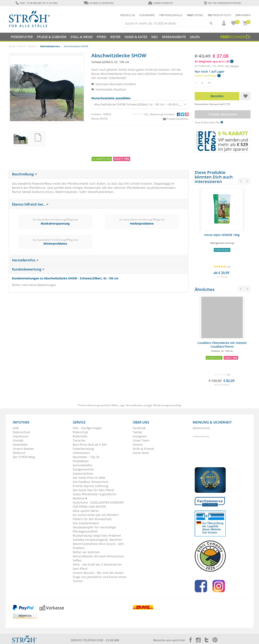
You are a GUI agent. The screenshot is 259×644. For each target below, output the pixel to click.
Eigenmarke (147, 15)
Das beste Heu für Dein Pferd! (93, 490)
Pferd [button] (101, 37)
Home (12, 46)
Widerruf (19, 453)
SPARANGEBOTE (174, 37)
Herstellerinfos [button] (25, 260)
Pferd (22, 46)
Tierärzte (79, 440)
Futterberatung (83, 449)
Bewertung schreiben (163, 114)
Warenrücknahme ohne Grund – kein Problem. (98, 546)
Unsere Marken (23, 449)
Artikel (195, 15)
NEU (155, 37)
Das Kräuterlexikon (86, 523)
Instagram (140, 436)
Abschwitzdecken (50, 46)
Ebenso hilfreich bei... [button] (30, 204)
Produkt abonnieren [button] (223, 114)
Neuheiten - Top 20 (86, 457)
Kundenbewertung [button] (28, 269)
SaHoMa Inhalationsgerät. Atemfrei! (97, 540)
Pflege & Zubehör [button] (52, 37)
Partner (138, 445)
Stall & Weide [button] (82, 37)
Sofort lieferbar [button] (208, 76)
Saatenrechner (83, 473)
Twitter (138, 432)
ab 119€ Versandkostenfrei (223, 3)
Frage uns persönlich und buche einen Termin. (100, 579)
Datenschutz (21, 432)
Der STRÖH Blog (24, 457)
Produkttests (219, 15)
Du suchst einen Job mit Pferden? (96, 515)
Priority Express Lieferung (91, 486)
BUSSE (104, 119)
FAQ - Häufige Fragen (87, 428)
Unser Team (141, 440)
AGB (16, 428)
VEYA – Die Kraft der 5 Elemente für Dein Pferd (97, 567)
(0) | (141, 114)
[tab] (99, 174)
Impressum (21, 436)
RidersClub (80, 432)
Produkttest (81, 461)
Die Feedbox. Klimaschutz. (91, 482)
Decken (32, 46)
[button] (222, 23)
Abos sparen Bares (86, 511)
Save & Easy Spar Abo (209, 122)
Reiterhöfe (80, 436)
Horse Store (141, 453)
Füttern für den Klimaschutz (92, 519)
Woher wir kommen (86, 552)
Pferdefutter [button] (22, 37)
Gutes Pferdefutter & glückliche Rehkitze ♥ (94, 496)
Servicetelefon (83, 465)
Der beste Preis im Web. (89, 478)
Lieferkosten (81, 453)
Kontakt (18, 440)
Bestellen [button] (217, 96)
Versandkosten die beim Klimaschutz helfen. (98, 558)
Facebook (139, 428)
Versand (235, 66)
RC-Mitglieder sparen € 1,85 (214, 61)
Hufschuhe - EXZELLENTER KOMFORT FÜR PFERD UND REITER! (98, 505)
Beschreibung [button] (24, 174)
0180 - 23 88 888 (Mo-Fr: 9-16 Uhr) (36, 3)
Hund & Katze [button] (136, 37)
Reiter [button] (115, 37)
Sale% (195, 37)
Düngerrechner (83, 469)
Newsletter (20, 445)
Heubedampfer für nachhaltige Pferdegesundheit (94, 529)
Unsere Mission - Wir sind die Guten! (98, 573)
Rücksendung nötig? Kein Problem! (97, 536)
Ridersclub (128, 15)
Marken (243, 15)
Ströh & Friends (143, 449)
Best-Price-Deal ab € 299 (90, 445)
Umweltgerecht (161, 3)
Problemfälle (171, 15)
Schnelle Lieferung (99, 3)
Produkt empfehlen (176, 119)
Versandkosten (134, 405)
